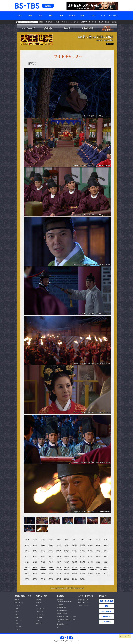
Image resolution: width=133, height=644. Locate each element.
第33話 (106, 551)
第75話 (82, 573)
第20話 (90, 545)
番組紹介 (48, 28)
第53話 (82, 562)
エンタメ (92, 16)
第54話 (90, 562)
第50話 (59, 562)
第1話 (27, 540)
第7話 (75, 540)
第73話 (67, 573)
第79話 (27, 579)
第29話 (75, 551)
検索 (41, 22)
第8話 (82, 540)
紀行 (41, 16)
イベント (64, 22)
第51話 (67, 562)
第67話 (106, 568)
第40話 (75, 556)
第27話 (59, 551)
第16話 (59, 545)
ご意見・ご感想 (104, 22)
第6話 (67, 540)
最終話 (82, 579)
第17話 (67, 545)
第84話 (67, 579)
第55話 (98, 562)
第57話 (27, 568)
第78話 (106, 573)
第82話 (51, 579)
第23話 (27, 551)
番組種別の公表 (62, 613)
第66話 (98, 568)
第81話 (43, 579)
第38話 (59, 556)
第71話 (51, 573)
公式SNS (84, 22)
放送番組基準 (61, 608)
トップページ (28, 28)
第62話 (67, 568)
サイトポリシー (83, 603)
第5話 (59, 540)
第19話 (82, 545)
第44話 (106, 556)
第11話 (106, 540)
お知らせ (39, 603)
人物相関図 (87, 28)
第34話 (27, 556)
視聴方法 (49, 22)
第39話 (67, 556)
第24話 (35, 551)
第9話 (90, 540)
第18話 (75, 545)
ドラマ (20, 16)
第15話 (51, 545)
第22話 (106, 545)
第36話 (43, 556)
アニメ (103, 16)
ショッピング (74, 22)
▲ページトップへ (125, 636)
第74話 (75, 573)
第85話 (75, 579)
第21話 (98, 545)
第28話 (67, 551)
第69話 (35, 573)
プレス (59, 627)
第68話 (27, 573)
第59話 (43, 568)
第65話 (90, 568)
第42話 (90, 556)
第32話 (98, 551)
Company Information (65, 602)
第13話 (35, 545)
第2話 (35, 540)
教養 (61, 16)
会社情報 (114, 22)
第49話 (51, 562)
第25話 (43, 551)
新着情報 (39, 600)
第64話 (82, 568)
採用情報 (60, 605)
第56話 (106, 562)
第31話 (90, 551)
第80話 (35, 579)
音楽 (82, 16)
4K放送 (57, 22)
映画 (30, 16)
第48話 (43, 562)
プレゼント (93, 22)
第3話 (43, 540)
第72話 (59, 573)
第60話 (51, 568)
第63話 (75, 568)
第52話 (75, 562)
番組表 (48, 6)
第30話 (82, 551)
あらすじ (68, 28)
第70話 (43, 573)
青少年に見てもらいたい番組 (66, 616)
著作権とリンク (83, 600)
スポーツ (72, 16)
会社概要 (60, 600)
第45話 (27, 562)
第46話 (35, 562)
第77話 (98, 573)
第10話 (98, 540)
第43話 (98, 556)
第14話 (43, 545)
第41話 (82, 556)
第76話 (90, 573)
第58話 (35, 568)
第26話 (51, 551)
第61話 (59, 568)
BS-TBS (18, 3)
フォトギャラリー (107, 28)
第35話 (35, 556)
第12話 (27, 545)
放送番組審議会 (62, 610)
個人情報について (63, 624)
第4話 (51, 540)
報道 (51, 16)
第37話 (51, 556)
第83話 (59, 579)
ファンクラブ (113, 16)
